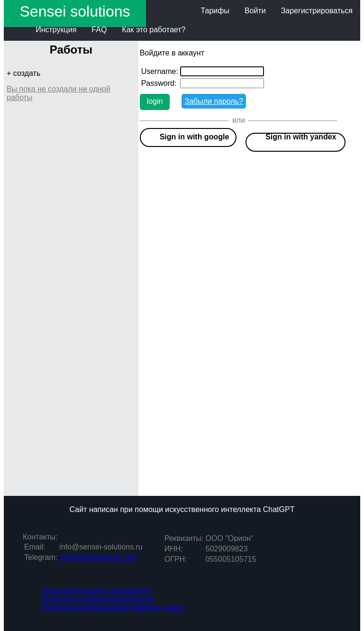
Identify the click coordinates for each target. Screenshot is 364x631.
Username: (160, 71)
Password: (159, 83)
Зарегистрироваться (317, 11)
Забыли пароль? (214, 101)
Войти (255, 11)
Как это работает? (154, 30)
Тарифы (215, 11)
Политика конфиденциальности (98, 599)
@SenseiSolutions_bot (98, 557)
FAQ (99, 30)
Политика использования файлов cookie (113, 608)
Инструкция (56, 30)
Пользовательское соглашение (96, 590)
